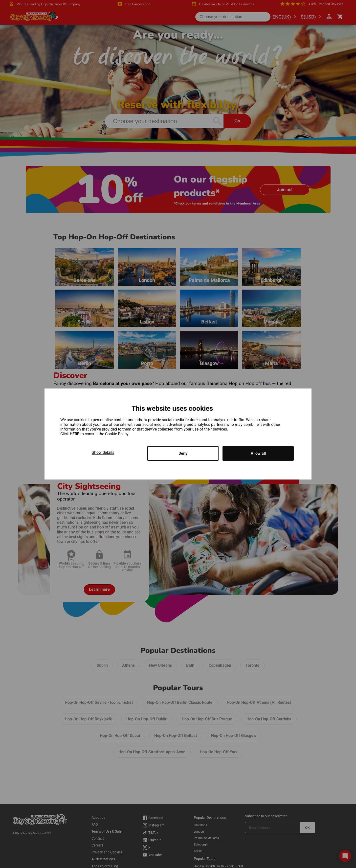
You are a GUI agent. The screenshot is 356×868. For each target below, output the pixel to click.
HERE (75, 434)
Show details (103, 452)
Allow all (258, 453)
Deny (183, 453)
